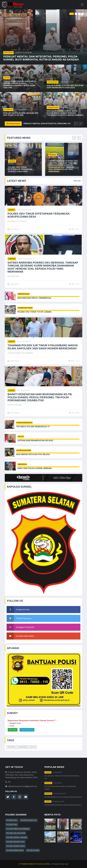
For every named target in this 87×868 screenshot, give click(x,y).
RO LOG (21, 436)
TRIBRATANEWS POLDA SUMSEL (35, 864)
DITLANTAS (8, 110)
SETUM (7, 78)
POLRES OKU (12, 825)
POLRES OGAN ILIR (29, 820)
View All (77, 181)
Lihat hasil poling (27, 730)
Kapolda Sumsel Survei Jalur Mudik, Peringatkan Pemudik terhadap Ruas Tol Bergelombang (65, 113)
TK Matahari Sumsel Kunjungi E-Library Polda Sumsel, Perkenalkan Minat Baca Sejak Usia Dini (20, 85)
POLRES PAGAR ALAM (15, 842)
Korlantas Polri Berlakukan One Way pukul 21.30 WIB (21, 114)
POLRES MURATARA (24, 450)
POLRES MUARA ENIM (15, 846)
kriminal (53, 155)
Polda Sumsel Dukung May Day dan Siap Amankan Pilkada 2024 (65, 87)
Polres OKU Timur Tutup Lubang (35, 312)
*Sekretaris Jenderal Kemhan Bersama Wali (63, 805)
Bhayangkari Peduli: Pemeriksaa (34, 298)
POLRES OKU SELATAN (16, 833)
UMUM (33, 747)
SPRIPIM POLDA (24, 294)
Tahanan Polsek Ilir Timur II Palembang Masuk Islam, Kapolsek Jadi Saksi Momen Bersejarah (43, 347)
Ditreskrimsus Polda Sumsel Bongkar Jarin (63, 797)
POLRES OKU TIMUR (25, 308)
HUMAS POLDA (53, 107)
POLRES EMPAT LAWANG (17, 837)
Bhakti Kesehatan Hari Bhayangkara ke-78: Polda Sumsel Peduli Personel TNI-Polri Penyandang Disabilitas (40, 397)
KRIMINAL (12, 747)
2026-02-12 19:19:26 (23, 53)
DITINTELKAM (53, 82)
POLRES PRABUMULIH (24, 423)
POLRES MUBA (33, 850)
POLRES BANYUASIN (15, 850)
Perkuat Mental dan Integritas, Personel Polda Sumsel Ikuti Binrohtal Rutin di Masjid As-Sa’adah (41, 58)
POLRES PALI (12, 820)
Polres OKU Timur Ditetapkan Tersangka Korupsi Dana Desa (20, 169)
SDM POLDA (8, 53)
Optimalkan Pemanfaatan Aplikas (35, 441)
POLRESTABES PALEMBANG (18, 829)
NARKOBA (23, 747)
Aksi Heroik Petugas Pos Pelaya (33, 454)
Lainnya (12, 161)
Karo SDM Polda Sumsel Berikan (35, 468)
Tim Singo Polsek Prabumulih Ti (33, 427)
